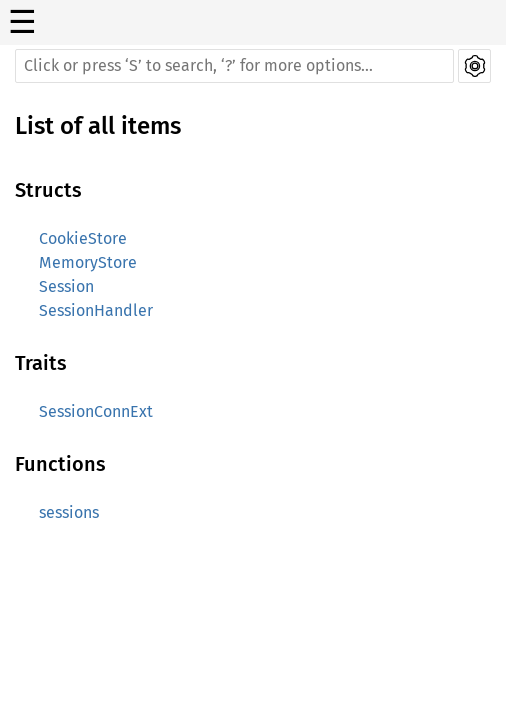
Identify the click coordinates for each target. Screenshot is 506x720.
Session (66, 286)
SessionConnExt (96, 411)
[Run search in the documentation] (234, 66)
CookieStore (83, 238)
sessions (69, 512)
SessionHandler (96, 310)
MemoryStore (88, 262)
